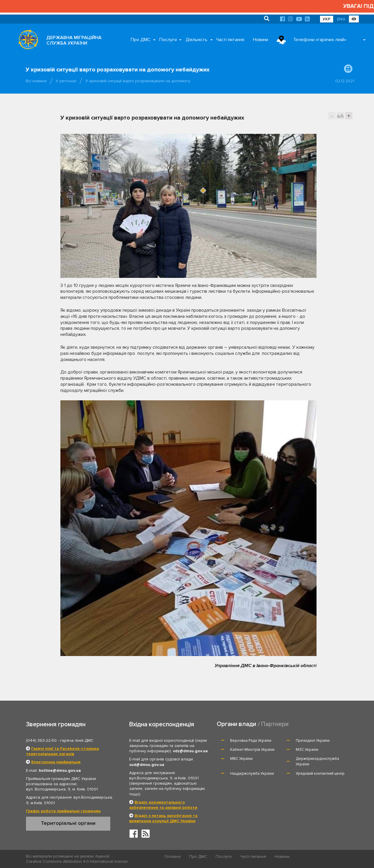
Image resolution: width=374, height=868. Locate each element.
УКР (327, 19)
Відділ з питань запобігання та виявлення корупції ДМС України (163, 818)
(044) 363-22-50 (41, 740)
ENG (341, 19)
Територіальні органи (68, 823)
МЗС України (307, 750)
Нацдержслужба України (252, 774)
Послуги (168, 40)
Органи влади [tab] (236, 724)
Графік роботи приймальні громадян (63, 811)
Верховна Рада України (251, 741)
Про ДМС (141, 40)
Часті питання (230, 40)
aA (340, 116)
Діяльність (196, 40)
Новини (261, 40)
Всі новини (36, 81)
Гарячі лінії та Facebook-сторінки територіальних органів (62, 751)
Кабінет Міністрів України (252, 750)
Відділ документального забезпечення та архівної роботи (163, 805)
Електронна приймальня (56, 762)
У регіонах (66, 81)
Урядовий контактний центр (320, 774)
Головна (173, 856)
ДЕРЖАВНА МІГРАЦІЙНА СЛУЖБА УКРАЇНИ (74, 40)
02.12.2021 (345, 81)
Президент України (313, 741)
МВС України (241, 759)
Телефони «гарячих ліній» (320, 40)
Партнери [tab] (275, 724)
